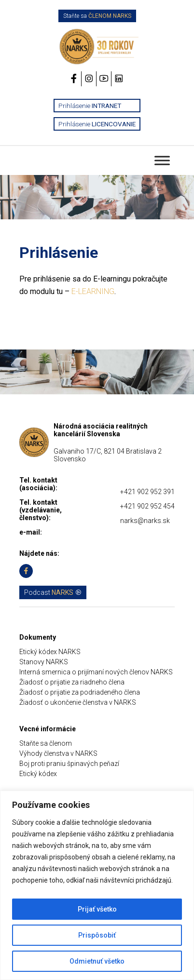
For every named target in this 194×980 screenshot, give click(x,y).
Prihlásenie (90, 106)
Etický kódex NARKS (50, 652)
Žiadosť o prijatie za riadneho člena (72, 682)
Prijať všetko (97, 909)
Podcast (53, 592)
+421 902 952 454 (147, 506)
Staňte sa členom (46, 743)
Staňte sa (97, 16)
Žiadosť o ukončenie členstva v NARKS (78, 702)
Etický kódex (38, 774)
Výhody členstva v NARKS (58, 753)
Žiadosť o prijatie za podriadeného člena (80, 692)
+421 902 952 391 (147, 492)
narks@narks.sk (145, 521)
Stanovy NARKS (44, 662)
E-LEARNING (93, 291)
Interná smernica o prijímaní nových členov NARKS (96, 672)
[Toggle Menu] (162, 160)
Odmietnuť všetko (97, 961)
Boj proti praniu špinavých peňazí (69, 764)
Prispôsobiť (97, 935)
